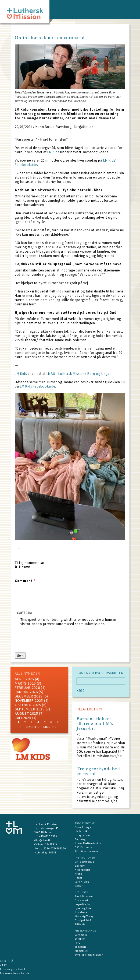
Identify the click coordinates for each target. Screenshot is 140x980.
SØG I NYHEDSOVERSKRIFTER (100, 673)
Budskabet (82, 900)
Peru (78, 943)
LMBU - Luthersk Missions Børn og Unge (78, 374)
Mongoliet (81, 951)
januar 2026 (26, 692)
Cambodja (81, 935)
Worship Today (84, 916)
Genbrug (80, 839)
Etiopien (80, 939)
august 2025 (26, 713)
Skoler (79, 886)
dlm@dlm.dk (43, 840)
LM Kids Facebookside (37, 386)
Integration (82, 835)
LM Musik (81, 831)
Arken (78, 874)
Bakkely (80, 866)
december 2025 (29, 696)
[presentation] (61, 637)
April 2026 (24, 679)
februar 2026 (27, 688)
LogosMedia (82, 904)
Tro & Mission (84, 896)
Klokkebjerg (82, 870)
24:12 (3, 965)
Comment (25, 581)
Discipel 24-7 (83, 920)
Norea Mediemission (88, 843)
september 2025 (30, 709)
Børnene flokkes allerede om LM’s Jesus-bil (95, 724)
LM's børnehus (84, 862)
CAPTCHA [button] (25, 613)
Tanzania (81, 947)
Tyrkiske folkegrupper (89, 955)
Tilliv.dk (80, 924)
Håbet (78, 878)
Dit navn (23, 567)
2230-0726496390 (55, 848)
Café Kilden (82, 882)
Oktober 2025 (28, 705)
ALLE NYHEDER (27, 673)
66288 (53, 852)
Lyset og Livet (84, 908)
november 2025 (29, 700)
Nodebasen (82, 912)
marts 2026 (25, 683)
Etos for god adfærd (12, 969)
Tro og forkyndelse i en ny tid (98, 771)
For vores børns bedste (15, 973)
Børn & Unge (83, 827)
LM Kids (53, 152)
